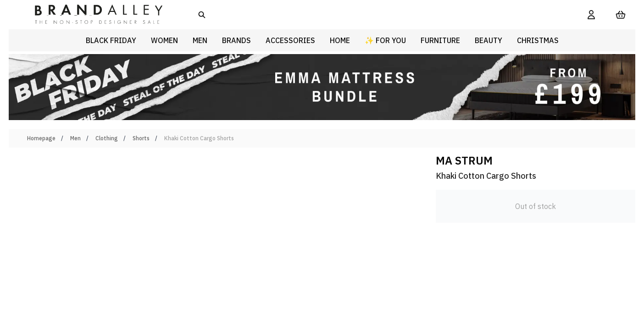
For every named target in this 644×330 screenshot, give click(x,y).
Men (75, 138)
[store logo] (91, 15)
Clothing (107, 138)
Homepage (41, 138)
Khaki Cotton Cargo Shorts (199, 138)
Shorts (141, 138)
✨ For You (385, 40)
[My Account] (591, 15)
